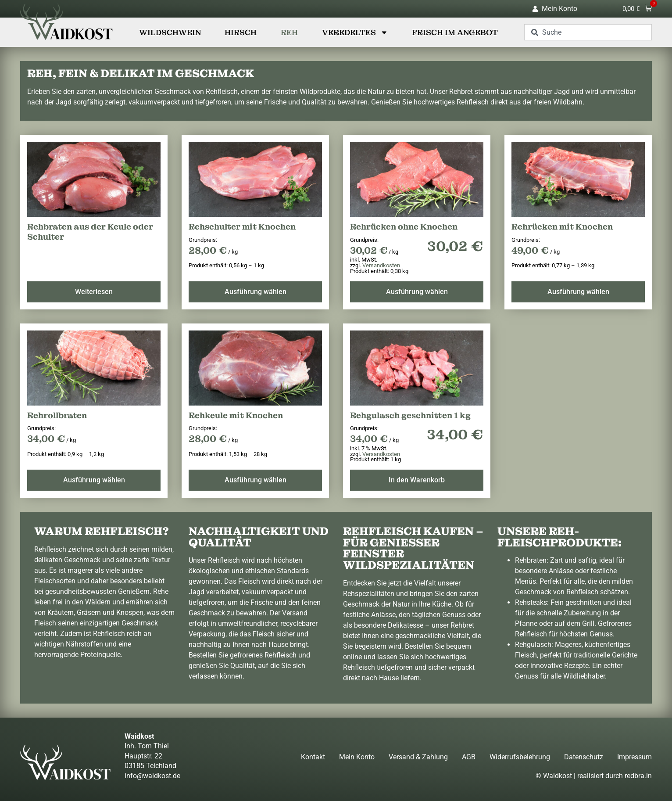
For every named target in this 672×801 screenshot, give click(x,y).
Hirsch (241, 32)
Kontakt (313, 757)
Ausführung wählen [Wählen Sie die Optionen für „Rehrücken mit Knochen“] (578, 292)
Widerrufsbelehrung (520, 757)
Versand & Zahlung (418, 757)
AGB (469, 757)
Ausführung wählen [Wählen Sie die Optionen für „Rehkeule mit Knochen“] (256, 480)
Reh (289, 32)
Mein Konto (357, 757)
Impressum (634, 757)
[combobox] (588, 32)
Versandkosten (381, 265)
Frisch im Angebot (455, 32)
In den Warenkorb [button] (417, 480)
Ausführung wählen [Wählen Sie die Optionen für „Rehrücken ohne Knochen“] (417, 292)
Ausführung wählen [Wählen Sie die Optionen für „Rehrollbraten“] (94, 480)
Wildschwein (170, 32)
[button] (637, 9)
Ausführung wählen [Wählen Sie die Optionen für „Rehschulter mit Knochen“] (256, 292)
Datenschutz (584, 757)
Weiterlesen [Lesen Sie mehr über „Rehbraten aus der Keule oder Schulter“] (94, 292)
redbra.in (638, 776)
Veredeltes (355, 32)
